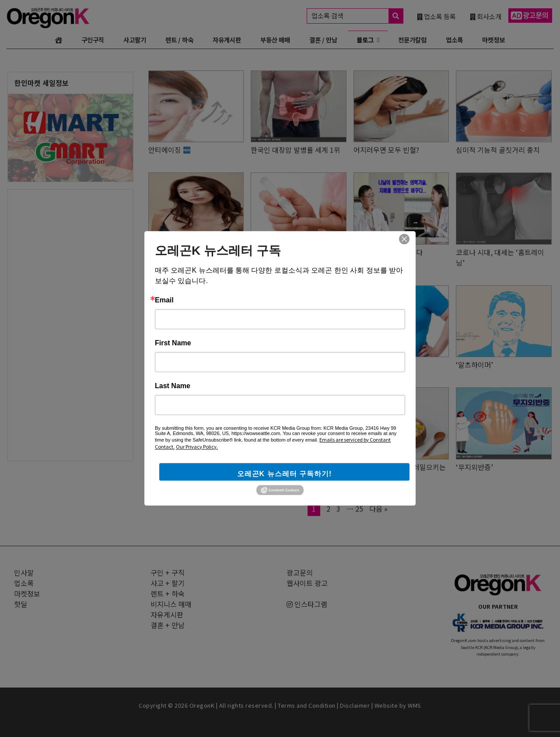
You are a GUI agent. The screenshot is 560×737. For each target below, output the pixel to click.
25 (361, 509)
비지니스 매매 (171, 604)
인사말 (24, 572)
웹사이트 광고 (307, 583)
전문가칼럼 (412, 40)
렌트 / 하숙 (179, 40)
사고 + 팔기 (168, 583)
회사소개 (486, 16)
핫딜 (21, 604)
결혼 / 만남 (323, 40)
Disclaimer (355, 705)
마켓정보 (493, 40)
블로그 (365, 40)
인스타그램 (307, 604)
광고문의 (300, 572)
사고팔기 (135, 40)
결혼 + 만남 (168, 625)
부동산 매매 (275, 40)
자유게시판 (227, 40)
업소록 (454, 40)
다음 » (378, 509)
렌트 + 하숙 (168, 593)
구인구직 (93, 40)
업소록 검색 (357, 16)
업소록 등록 (436, 16)
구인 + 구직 (168, 572)
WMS (415, 705)
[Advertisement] (70, 321)
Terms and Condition (307, 705)
